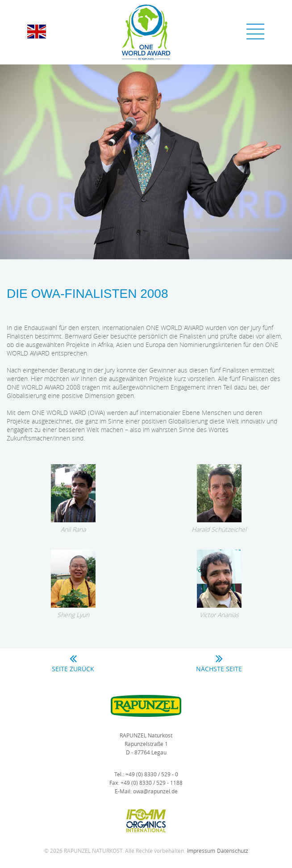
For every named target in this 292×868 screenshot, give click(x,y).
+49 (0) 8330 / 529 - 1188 (152, 783)
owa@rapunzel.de (155, 791)
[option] (146, 162)
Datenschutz (233, 851)
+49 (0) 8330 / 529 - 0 (152, 774)
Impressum (201, 851)
